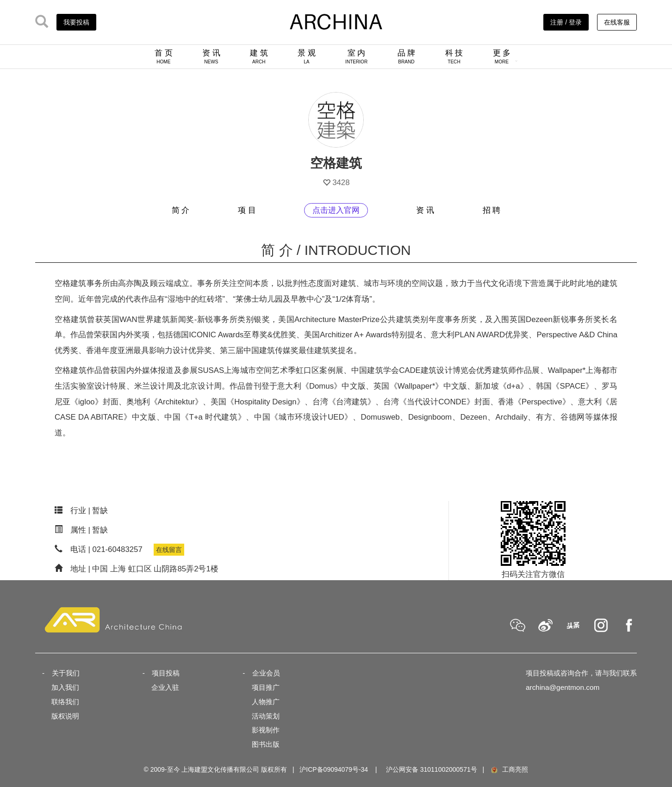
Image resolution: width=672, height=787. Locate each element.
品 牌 (407, 56)
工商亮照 (509, 769)
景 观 (307, 56)
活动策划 (266, 716)
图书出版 (266, 744)
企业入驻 (165, 687)
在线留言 (169, 550)
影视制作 (266, 730)
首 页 (164, 56)
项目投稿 (166, 673)
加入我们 (65, 687)
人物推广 (266, 702)
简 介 (181, 210)
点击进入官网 (336, 210)
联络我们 (65, 702)
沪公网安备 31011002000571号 (432, 769)
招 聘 (492, 210)
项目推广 (266, 687)
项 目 (247, 210)
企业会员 (266, 673)
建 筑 (259, 56)
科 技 (454, 56)
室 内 (356, 56)
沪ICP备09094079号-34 (334, 769)
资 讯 (211, 56)
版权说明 (65, 716)
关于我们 (66, 673)
